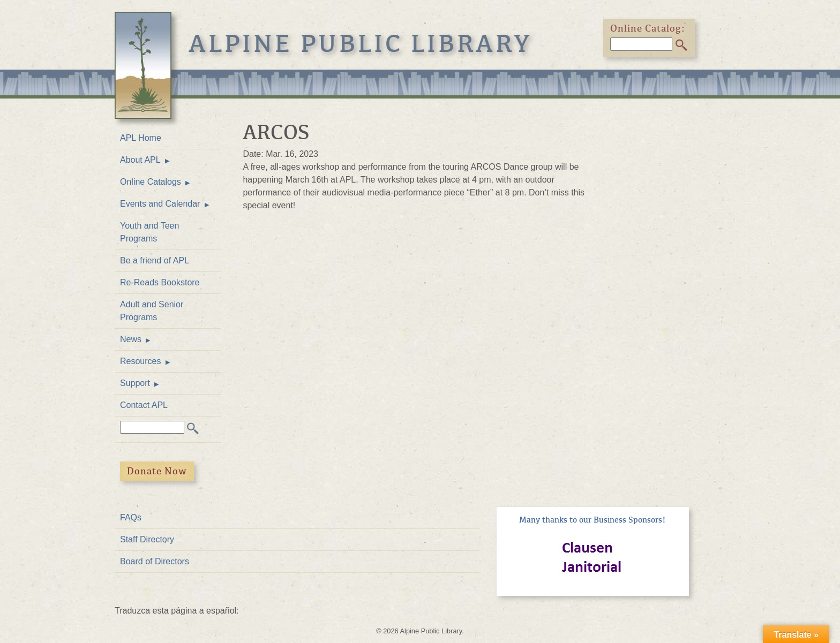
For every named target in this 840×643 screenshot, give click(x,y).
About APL (140, 160)
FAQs (131, 517)
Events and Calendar (160, 204)
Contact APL (144, 405)
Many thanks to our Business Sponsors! (592, 520)
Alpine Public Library (361, 44)
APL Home (141, 138)
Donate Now (157, 471)
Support (135, 383)
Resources (140, 361)
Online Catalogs (151, 182)
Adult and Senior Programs (152, 311)
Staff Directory (147, 539)
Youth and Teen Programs (149, 232)
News (131, 339)
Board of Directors (155, 561)
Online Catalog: (648, 28)
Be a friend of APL (155, 260)
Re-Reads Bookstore (160, 282)
